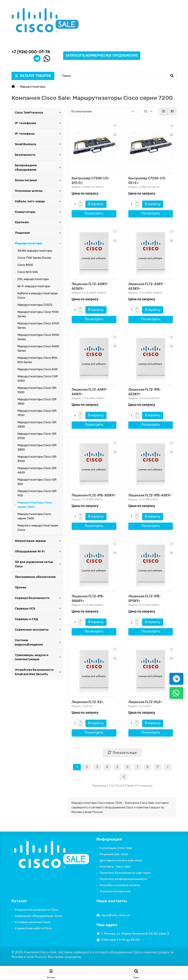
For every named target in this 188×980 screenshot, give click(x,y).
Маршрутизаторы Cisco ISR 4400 (37, 470)
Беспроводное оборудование (39, 168)
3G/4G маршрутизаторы (35, 251)
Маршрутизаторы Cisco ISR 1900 (37, 413)
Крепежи (39, 222)
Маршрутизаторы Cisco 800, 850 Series (38, 360)
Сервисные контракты (39, 630)
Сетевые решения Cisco (33, 922)
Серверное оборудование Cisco (38, 916)
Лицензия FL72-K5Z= (145, 702)
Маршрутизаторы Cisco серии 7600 (34, 516)
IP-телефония (39, 123)
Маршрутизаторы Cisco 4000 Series (38, 348)
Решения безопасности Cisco (36, 910)
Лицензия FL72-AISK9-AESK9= (90, 286)
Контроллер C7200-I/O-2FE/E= (91, 181)
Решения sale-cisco (114, 854)
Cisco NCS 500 (28, 272)
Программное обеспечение (35, 577)
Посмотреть (94, 213)
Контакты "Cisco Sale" (116, 867)
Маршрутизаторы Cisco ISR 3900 (37, 459)
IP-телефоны (39, 134)
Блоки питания (39, 180)
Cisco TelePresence (39, 113)
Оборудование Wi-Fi (39, 552)
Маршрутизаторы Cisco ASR (38, 369)
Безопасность (39, 155)
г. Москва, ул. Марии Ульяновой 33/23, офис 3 (135, 934)
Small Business (39, 144)
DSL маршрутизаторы (33, 279)
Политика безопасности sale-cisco (125, 873)
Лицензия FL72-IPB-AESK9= (145, 392)
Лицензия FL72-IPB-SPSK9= (145, 599)
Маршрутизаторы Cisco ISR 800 (37, 482)
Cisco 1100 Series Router (34, 258)
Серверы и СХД (39, 619)
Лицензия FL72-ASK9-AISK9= (90, 392)
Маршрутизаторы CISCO (35, 305)
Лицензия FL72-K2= (88, 702)
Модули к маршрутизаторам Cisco (38, 528)
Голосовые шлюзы (39, 191)
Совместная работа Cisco (33, 928)
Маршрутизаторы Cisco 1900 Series (38, 314)
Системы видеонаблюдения (39, 643)
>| (123, 777)
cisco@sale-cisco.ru (116, 915)
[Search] (118, 76)
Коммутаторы (39, 212)
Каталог (19, 901)
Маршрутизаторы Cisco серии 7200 (35, 505)
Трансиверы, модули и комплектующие (39, 657)
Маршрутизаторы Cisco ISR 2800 (37, 424)
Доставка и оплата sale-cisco (121, 860)
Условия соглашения (115, 891)
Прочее (21, 587)
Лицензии (39, 233)
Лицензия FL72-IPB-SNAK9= (88, 599)
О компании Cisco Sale (116, 848)
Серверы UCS (39, 609)
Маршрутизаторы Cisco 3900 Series (38, 337)
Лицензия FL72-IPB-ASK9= (150, 495)
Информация (109, 839)
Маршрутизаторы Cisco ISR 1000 (37, 390)
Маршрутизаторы (33, 87)
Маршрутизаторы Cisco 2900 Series (38, 326)
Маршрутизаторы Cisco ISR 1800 (37, 401)
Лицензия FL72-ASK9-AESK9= (146, 286)
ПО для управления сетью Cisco (39, 564)
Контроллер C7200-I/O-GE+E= (147, 181)
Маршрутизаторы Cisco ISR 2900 (37, 436)
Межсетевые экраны (39, 541)
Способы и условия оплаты (120, 885)
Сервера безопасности (39, 598)
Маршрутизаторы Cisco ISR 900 (37, 493)
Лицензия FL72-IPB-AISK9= (94, 495)
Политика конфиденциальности (123, 879)
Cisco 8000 (25, 265)
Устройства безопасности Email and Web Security (39, 672)
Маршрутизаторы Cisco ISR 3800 (37, 447)
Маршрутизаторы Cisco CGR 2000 (38, 379)
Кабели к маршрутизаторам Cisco (38, 295)
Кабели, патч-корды (39, 202)
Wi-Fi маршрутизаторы (34, 286)
